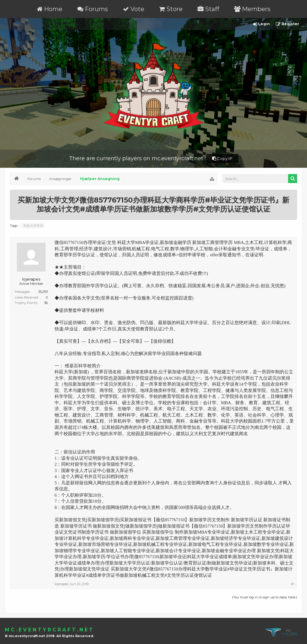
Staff (208, 9)
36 (46, 303)
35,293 (43, 292)
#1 (293, 584)
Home (50, 9)
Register (288, 24)
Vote (134, 9)
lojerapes (31, 279)
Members (252, 9)
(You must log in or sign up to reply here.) (265, 597)
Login (261, 24)
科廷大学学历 (32, 226)
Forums (93, 9)
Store (171, 9)
